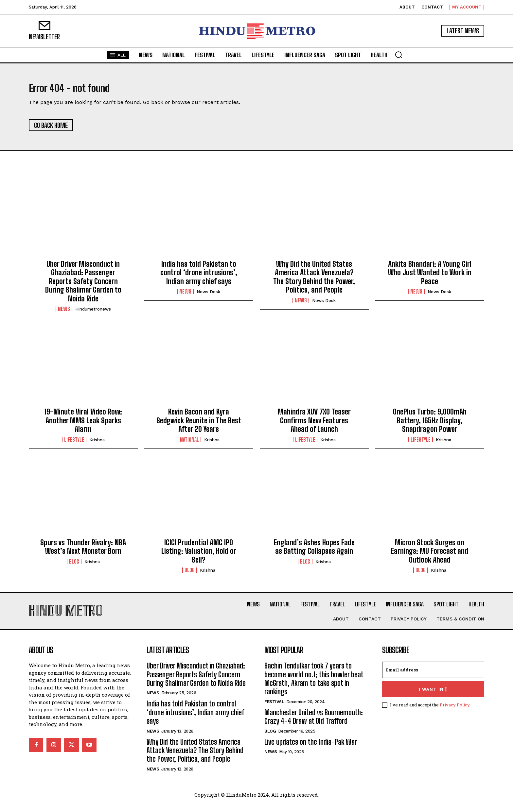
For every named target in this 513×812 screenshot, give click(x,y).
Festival (274, 710)
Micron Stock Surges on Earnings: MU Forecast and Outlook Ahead (430, 555)
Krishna (97, 444)
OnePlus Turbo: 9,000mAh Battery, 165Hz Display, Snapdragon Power (430, 424)
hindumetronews (93, 313)
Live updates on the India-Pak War (311, 750)
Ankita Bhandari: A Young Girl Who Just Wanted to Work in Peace (430, 277)
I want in (433, 697)
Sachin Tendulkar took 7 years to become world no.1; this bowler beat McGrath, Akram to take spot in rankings (314, 686)
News (64, 313)
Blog (74, 566)
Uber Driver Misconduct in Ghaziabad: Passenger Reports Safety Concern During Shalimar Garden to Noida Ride (83, 285)
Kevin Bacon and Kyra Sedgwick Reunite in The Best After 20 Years (199, 424)
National (189, 444)
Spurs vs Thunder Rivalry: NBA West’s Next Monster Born (83, 551)
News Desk (208, 296)
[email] (433, 678)
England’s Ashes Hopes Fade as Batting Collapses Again (314, 551)
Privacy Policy (455, 713)
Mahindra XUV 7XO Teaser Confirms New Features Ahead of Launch (314, 424)
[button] (398, 55)
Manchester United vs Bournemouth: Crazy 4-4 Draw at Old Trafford (314, 725)
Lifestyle (74, 444)
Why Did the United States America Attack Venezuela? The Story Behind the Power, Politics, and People (314, 281)
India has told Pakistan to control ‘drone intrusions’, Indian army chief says (199, 277)
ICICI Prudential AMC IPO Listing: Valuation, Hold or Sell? (199, 555)
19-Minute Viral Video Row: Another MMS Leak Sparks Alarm (83, 424)
